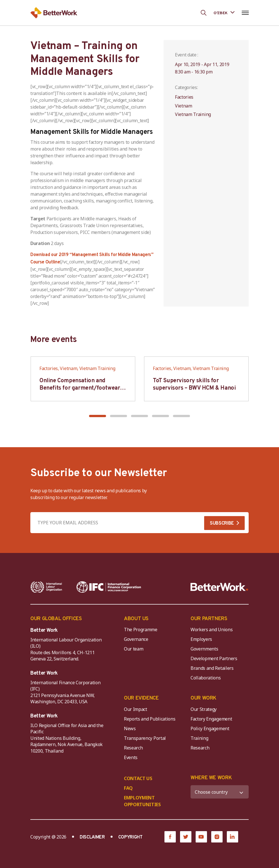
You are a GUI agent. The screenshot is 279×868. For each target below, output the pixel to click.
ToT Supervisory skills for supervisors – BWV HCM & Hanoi (194, 385)
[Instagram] (217, 837)
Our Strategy (204, 709)
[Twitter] (186, 837)
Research (133, 748)
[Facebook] (170, 837)
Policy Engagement (211, 728)
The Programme (141, 630)
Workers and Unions (212, 630)
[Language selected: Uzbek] (224, 13)
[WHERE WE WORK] (220, 792)
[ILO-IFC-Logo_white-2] (46, 587)
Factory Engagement (211, 719)
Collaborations (206, 678)
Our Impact (136, 709)
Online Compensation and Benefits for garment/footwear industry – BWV (80, 388)
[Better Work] (219, 587)
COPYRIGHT (130, 837)
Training (199, 738)
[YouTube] (201, 837)
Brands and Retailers (212, 668)
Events (131, 757)
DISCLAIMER (92, 837)
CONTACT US (138, 778)
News (130, 728)
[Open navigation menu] (245, 13)
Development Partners (214, 658)
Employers (201, 639)
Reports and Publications (150, 719)
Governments (204, 649)
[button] (98, 416)
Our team (134, 649)
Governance (136, 639)
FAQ (128, 788)
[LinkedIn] (232, 837)
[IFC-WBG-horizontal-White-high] (109, 587)
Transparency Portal (145, 738)
